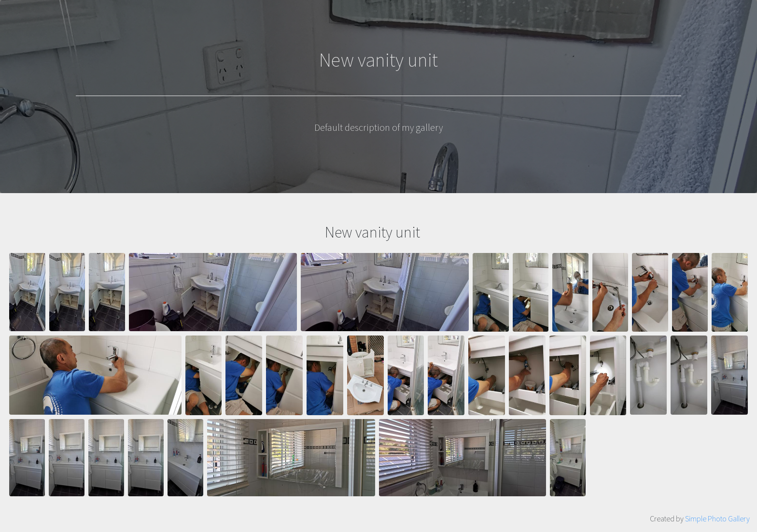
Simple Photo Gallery (717, 518)
